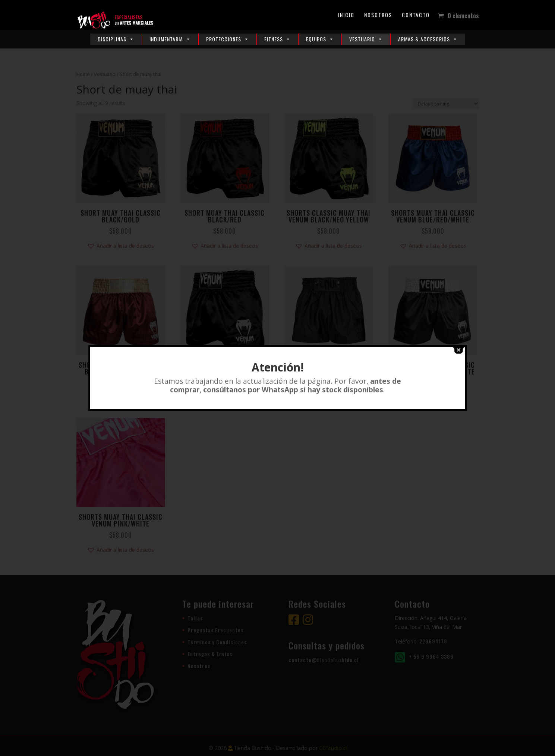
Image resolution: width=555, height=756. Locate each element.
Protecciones (228, 39)
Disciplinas (116, 39)
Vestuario (366, 39)
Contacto (416, 15)
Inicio (346, 15)
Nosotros (378, 15)
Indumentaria (170, 39)
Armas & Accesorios (428, 39)
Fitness (277, 39)
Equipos (320, 39)
